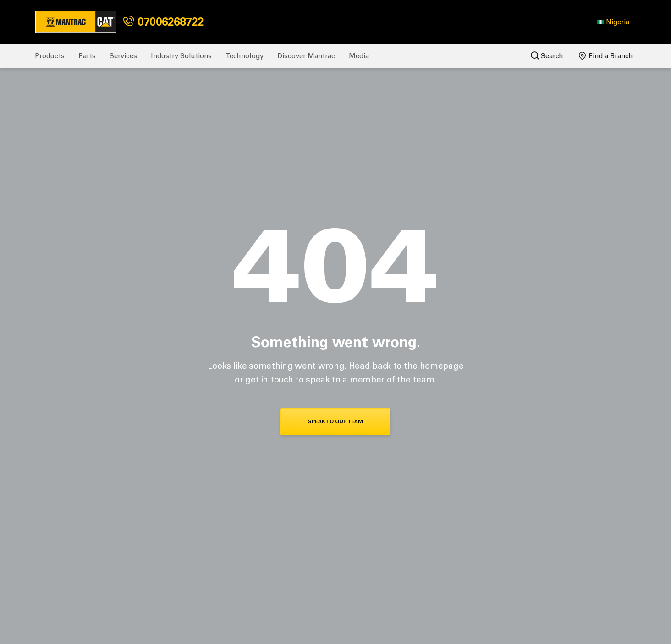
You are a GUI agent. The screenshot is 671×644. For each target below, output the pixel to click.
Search (547, 56)
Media (359, 56)
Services (123, 56)
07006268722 (163, 22)
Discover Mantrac (306, 56)
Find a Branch (606, 56)
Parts (87, 56)
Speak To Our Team (335, 422)
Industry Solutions (181, 56)
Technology (245, 56)
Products (50, 56)
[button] (613, 22)
